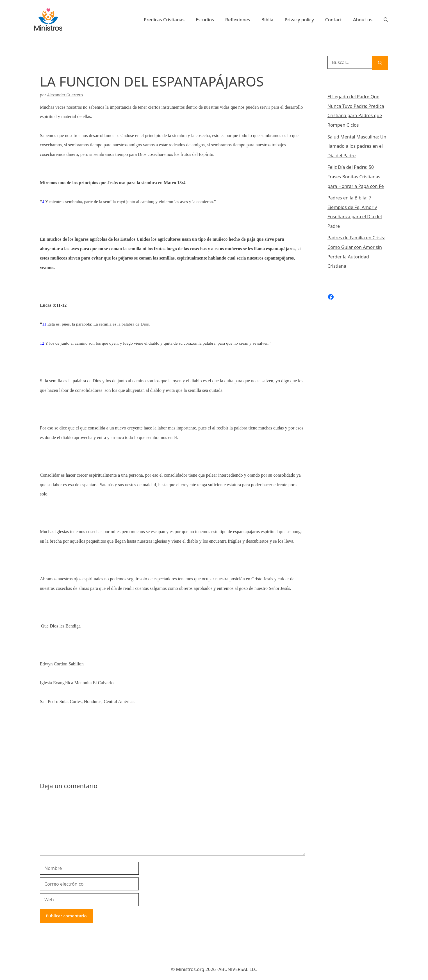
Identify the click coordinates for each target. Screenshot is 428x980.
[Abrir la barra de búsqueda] (386, 20)
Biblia (267, 20)
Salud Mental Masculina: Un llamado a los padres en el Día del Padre (357, 146)
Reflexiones (238, 20)
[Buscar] (380, 63)
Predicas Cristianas (164, 20)
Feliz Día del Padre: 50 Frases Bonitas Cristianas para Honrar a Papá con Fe (356, 177)
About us (363, 20)
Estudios (205, 20)
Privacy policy (299, 20)
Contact (334, 20)
